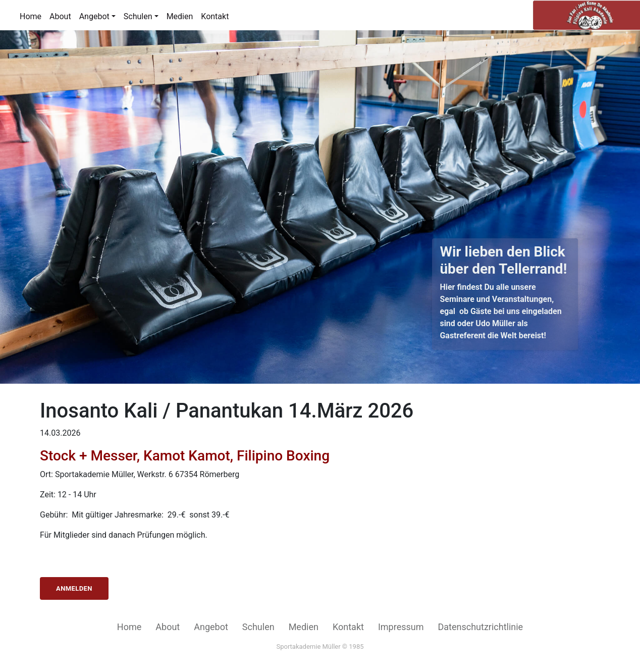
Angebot (211, 627)
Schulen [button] (138, 16)
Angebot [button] (94, 16)
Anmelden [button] (74, 588)
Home (31, 16)
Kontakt (215, 16)
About (60, 16)
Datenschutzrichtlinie (480, 627)
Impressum (401, 627)
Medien (180, 16)
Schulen (258, 627)
